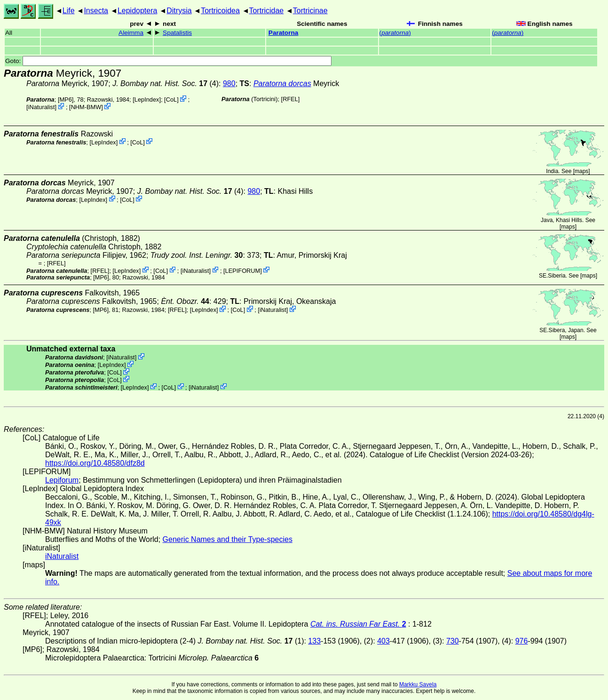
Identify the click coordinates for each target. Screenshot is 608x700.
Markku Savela (418, 684)
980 (229, 84)
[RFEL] (291, 99)
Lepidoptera (138, 11)
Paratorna (283, 33)
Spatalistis (177, 33)
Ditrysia (179, 11)
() (395, 33)
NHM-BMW (86, 107)
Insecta (96, 11)
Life (69, 11)
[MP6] (66, 99)
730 (453, 641)
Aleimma (131, 33)
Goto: (168, 61)
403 (383, 641)
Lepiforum (62, 480)
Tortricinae (310, 11)
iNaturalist (42, 107)
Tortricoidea (220, 11)
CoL (171, 99)
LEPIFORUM (243, 270)
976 (522, 641)
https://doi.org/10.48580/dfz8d (95, 463)
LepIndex (147, 99)
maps (581, 171)
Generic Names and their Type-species (228, 539)
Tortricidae (266, 11)
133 (314, 641)
